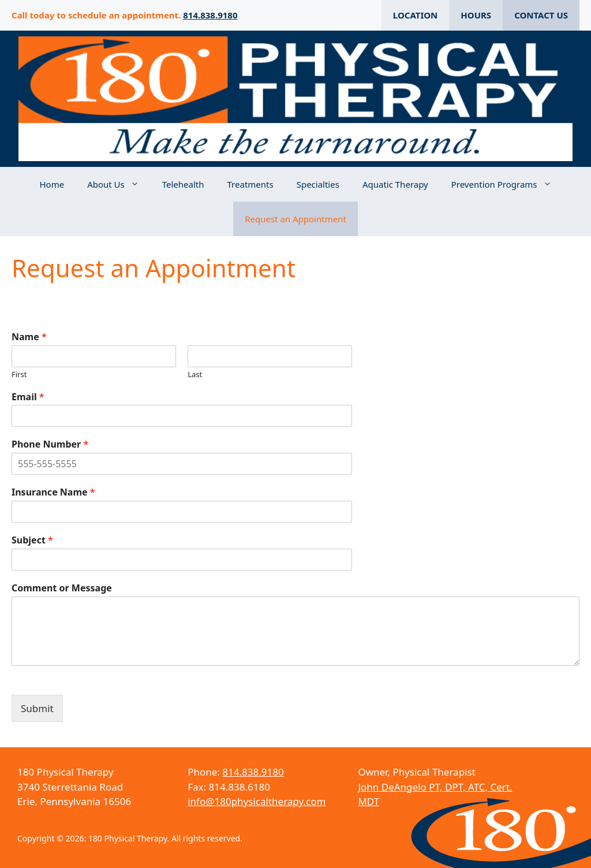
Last (195, 375)
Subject (32, 540)
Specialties (318, 184)
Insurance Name (53, 492)
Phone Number (50, 444)
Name (29, 337)
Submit (37, 708)
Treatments (250, 184)
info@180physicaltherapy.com (257, 801)
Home (52, 184)
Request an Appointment (295, 219)
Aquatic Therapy (395, 184)
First (19, 375)
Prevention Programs (507, 184)
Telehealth (183, 184)
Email (28, 397)
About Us (119, 184)
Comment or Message (62, 588)
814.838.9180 (210, 15)
